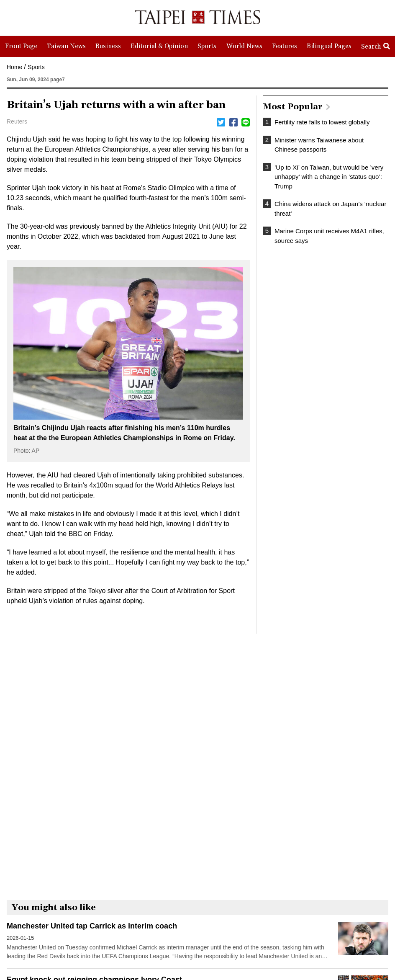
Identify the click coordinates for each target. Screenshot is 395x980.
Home (14, 67)
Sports (36, 67)
